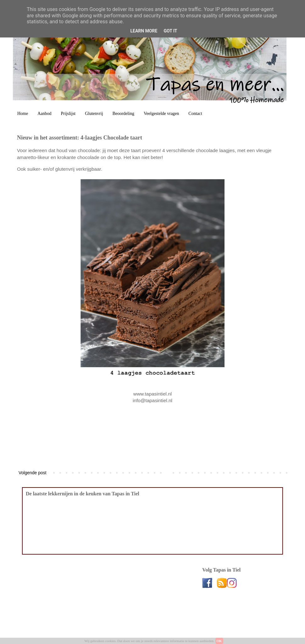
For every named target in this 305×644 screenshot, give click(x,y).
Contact (195, 114)
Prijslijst (68, 114)
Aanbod (44, 114)
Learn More (144, 31)
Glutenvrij (94, 114)
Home (23, 114)
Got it (170, 31)
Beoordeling (123, 114)
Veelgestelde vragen (161, 114)
